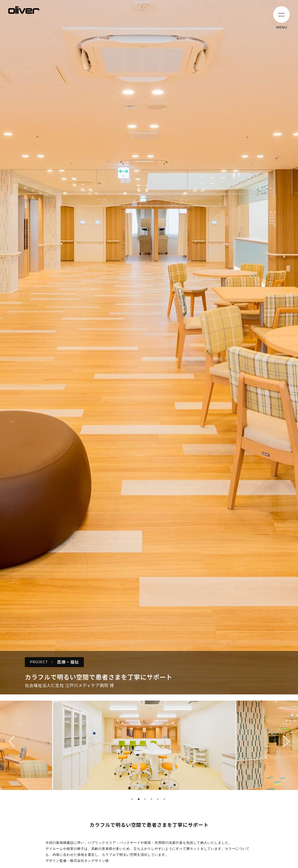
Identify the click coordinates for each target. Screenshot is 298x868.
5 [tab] (158, 799)
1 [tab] (132, 799)
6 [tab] (164, 799)
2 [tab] (139, 799)
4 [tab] (151, 799)
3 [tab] (145, 799)
